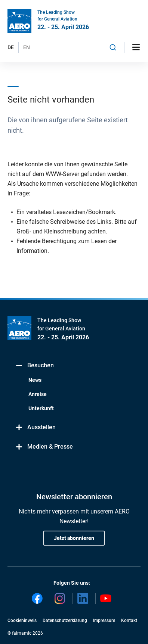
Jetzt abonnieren (74, 538)
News (35, 380)
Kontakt (129, 621)
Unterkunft (41, 408)
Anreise (38, 394)
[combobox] (113, 47)
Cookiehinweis (22, 621)
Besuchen (34, 366)
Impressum (104, 621)
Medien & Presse (44, 447)
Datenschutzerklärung (65, 621)
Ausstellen (35, 428)
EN (27, 47)
